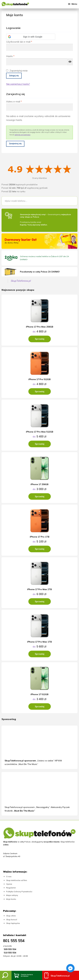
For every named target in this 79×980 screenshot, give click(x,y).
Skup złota (11, 916)
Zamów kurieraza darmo (27, 975)
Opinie (9, 884)
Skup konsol (12, 919)
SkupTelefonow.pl (21, 281)
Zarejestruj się (15, 144)
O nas (9, 876)
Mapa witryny (12, 895)
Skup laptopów (13, 923)
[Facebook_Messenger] (70, 968)
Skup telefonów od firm (17, 880)
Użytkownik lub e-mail (26, 42)
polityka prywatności (22, 135)
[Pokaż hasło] (70, 62)
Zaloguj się (14, 76)
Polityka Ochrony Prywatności (19, 892)
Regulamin (11, 888)
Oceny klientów (39, 178)
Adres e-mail (20, 101)
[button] (31, 37)
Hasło (17, 56)
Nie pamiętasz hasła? (18, 84)
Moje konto (11, 899)
